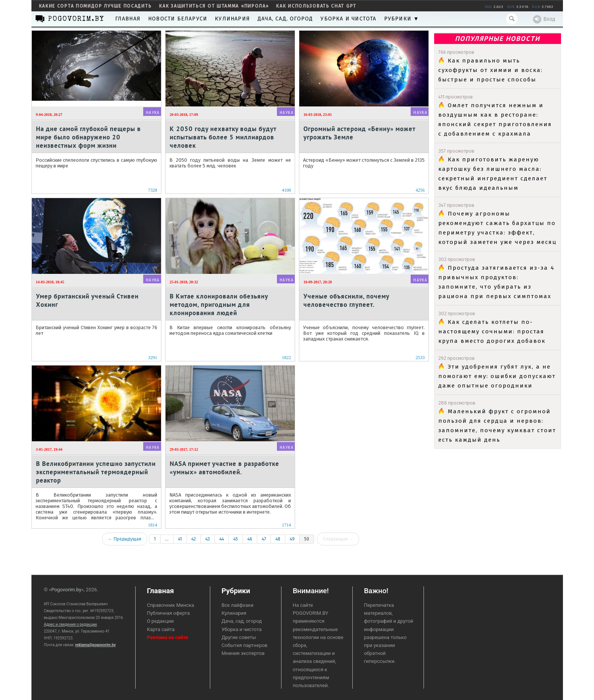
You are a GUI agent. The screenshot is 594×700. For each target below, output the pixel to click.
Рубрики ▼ (402, 19)
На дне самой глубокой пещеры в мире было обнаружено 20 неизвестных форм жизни (88, 137)
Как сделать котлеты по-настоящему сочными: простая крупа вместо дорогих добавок (492, 331)
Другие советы (239, 637)
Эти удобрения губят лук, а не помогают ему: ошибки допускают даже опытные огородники (497, 376)
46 (250, 539)
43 (208, 539)
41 (180, 539)
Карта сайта (161, 629)
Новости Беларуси (178, 19)
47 (264, 539)
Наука (153, 113)
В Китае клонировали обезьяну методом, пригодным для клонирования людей (219, 304)
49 (292, 539)
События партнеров (245, 645)
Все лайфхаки (238, 605)
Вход (544, 19)
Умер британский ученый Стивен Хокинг (87, 300)
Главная (128, 19)
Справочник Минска (171, 605)
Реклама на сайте (168, 637)
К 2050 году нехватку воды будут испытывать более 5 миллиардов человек (223, 137)
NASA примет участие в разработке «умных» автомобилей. (224, 468)
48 (278, 539)
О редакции (160, 621)
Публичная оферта (168, 613)
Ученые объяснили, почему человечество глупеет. (346, 300)
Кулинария (232, 19)
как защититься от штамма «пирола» (214, 6)
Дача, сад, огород (285, 19)
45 (236, 539)
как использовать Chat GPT (316, 6)
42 (194, 539)
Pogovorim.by (66, 590)
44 (222, 539)
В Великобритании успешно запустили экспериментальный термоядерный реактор (96, 472)
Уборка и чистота (348, 19)
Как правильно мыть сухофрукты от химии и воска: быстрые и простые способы (491, 70)
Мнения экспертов (243, 653)
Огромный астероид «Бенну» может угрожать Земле (359, 133)
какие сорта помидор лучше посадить (95, 6)
